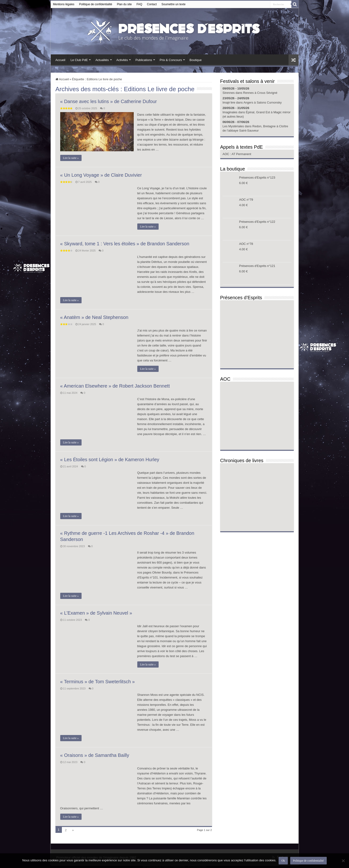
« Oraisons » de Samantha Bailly (95, 755)
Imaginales (230, 112)
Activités (122, 60)
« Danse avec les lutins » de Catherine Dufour (109, 101)
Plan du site (124, 4)
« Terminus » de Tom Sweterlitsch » (98, 682)
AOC (226, 154)
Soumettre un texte (173, 4)
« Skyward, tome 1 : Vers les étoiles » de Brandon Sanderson (125, 244)
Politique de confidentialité (96, 4)
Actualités (102, 60)
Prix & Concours (171, 60)
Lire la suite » (71, 158)
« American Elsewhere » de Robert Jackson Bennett (115, 386)
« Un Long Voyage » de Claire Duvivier (101, 175)
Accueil (60, 60)
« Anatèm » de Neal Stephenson (94, 317)
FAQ (139, 4)
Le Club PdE (79, 60)
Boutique (195, 60)
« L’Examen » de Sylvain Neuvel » (96, 613)
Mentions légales (64, 4)
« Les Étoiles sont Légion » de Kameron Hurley (110, 460)
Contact (152, 4)
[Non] (343, 861)
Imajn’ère (229, 102)
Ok (283, 861)
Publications (144, 60)
